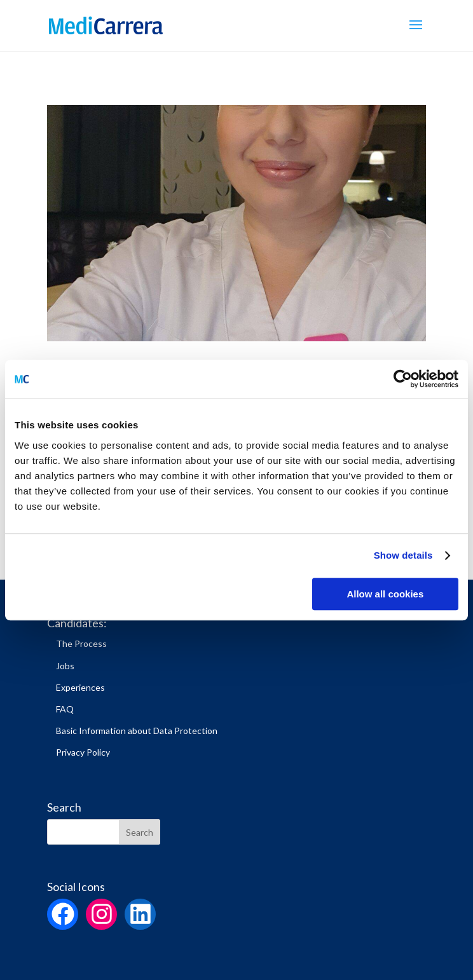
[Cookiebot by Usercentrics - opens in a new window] (403, 379)
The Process (81, 643)
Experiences (80, 687)
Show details (403, 555)
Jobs (65, 666)
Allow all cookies (385, 594)
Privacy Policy (83, 752)
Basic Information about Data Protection (137, 731)
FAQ (65, 709)
